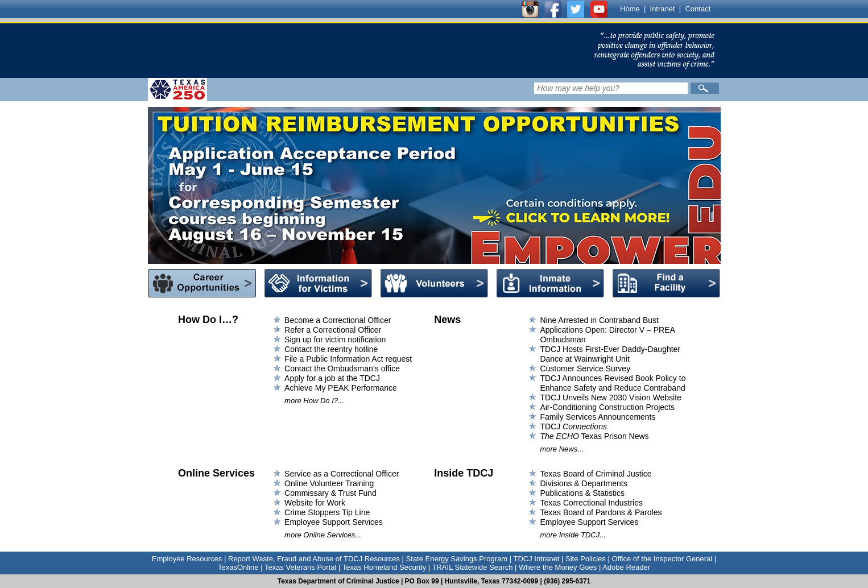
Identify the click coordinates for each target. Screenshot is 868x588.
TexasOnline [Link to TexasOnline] (238, 567)
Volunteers (434, 283)
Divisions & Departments (583, 483)
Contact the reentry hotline (331, 349)
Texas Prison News (594, 436)
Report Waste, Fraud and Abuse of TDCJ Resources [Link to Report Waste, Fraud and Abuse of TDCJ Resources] (314, 559)
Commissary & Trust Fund (330, 493)
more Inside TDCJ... (573, 535)
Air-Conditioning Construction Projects (607, 407)
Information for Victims (318, 283)
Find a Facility (666, 283)
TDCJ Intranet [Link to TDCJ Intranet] (536, 559)
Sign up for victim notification (335, 339)
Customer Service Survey (585, 368)
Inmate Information (550, 283)
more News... (562, 449)
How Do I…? (208, 320)
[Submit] (705, 88)
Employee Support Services (334, 522)
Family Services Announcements (598, 417)
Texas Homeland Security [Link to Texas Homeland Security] (384, 567)
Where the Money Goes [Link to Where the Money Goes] (558, 567)
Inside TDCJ (464, 473)
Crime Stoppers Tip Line (327, 512)
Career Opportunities (202, 283)
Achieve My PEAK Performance (341, 388)
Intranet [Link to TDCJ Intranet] (663, 9)
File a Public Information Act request (348, 359)
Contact (698, 9)
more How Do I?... (314, 401)
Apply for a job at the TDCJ (332, 378)
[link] (363, 51)
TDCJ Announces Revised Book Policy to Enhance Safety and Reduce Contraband (613, 383)
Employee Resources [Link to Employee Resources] (187, 559)
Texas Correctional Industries (591, 503)
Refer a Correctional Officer (333, 330)
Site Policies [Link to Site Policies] (586, 559)
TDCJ (573, 426)
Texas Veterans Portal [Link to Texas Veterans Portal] (300, 567)
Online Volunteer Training (329, 483)
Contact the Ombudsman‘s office (342, 368)
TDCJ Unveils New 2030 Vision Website (610, 397)
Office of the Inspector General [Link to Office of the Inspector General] (662, 559)
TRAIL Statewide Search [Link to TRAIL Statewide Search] (473, 567)
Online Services (216, 473)
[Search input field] (611, 88)
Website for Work (315, 503)
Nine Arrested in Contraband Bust (599, 320)
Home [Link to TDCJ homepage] (630, 9)
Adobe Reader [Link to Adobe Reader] (626, 567)
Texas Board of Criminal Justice (596, 474)
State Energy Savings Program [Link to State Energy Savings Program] (457, 559)
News (447, 320)
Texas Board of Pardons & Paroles (601, 512)
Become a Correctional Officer (338, 320)
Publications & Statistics (582, 493)
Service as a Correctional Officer (342, 474)
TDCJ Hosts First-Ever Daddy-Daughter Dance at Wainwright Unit (610, 354)
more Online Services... (323, 535)
